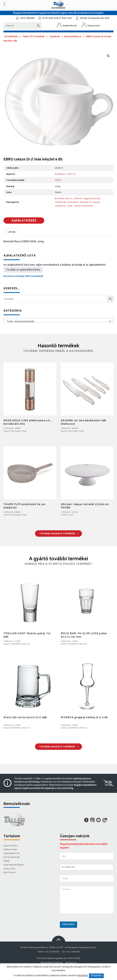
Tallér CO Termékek (33, 37)
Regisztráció (94, 26)
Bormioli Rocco (73, 37)
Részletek (83, 976)
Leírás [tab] (12, 232)
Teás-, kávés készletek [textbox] (58, 322)
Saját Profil (11, 846)
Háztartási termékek (66, 202)
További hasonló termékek (59, 534)
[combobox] (58, 320)
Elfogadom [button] (96, 976)
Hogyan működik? (14, 865)
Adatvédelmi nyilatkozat (52, 963)
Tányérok (55, 37)
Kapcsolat (10, 873)
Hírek (7, 861)
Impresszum (71, 963)
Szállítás (9, 869)
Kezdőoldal (11, 37)
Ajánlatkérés (24, 221)
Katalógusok (12, 857)
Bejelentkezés (70, 26)
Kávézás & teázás (90, 202)
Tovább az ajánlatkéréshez (23, 270)
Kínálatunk (10, 850)
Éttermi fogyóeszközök (87, 198)
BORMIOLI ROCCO (65, 174)
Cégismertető (12, 854)
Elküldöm (68, 925)
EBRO (58, 180)
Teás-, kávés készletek (80, 206)
